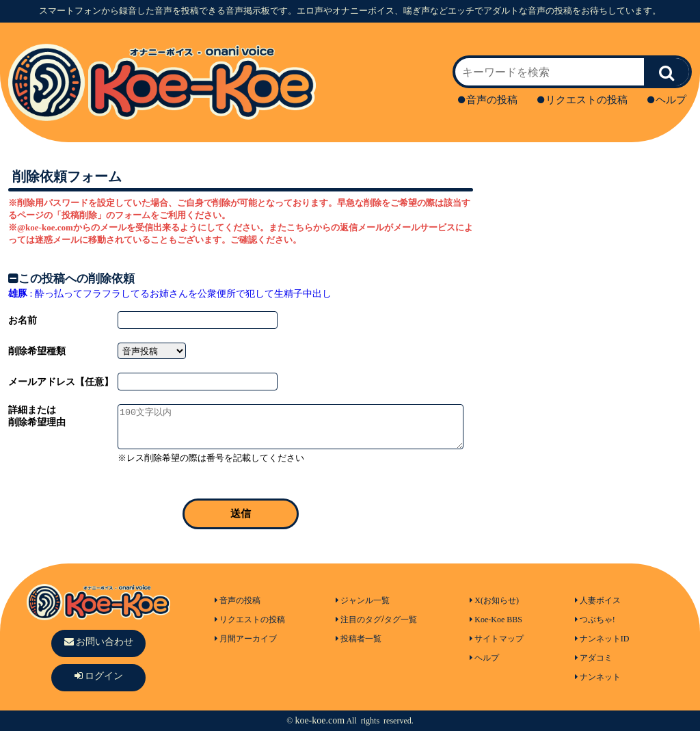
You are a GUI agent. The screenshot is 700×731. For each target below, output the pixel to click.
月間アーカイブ (246, 639)
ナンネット (598, 677)
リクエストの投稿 (582, 100)
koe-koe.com (320, 720)
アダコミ (594, 658)
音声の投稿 (488, 100)
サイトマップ (497, 639)
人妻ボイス (598, 600)
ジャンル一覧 (363, 600)
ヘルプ (667, 100)
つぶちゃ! (595, 620)
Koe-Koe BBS (496, 620)
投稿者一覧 (359, 639)
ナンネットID (602, 639)
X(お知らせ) (494, 600)
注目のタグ (359, 620)
